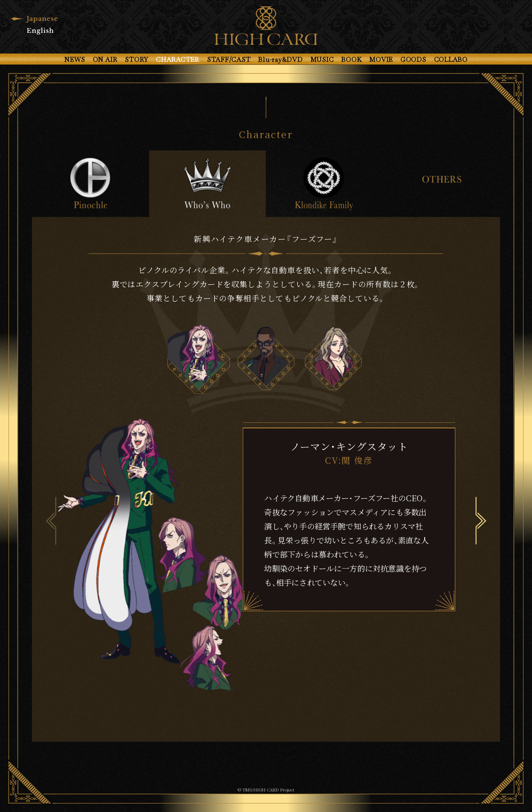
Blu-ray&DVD (280, 59)
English (40, 30)
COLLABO (451, 59)
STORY (137, 59)
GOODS (413, 59)
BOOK (351, 59)
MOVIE (381, 59)
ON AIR (105, 59)
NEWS (75, 59)
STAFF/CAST (229, 59)
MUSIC (322, 59)
